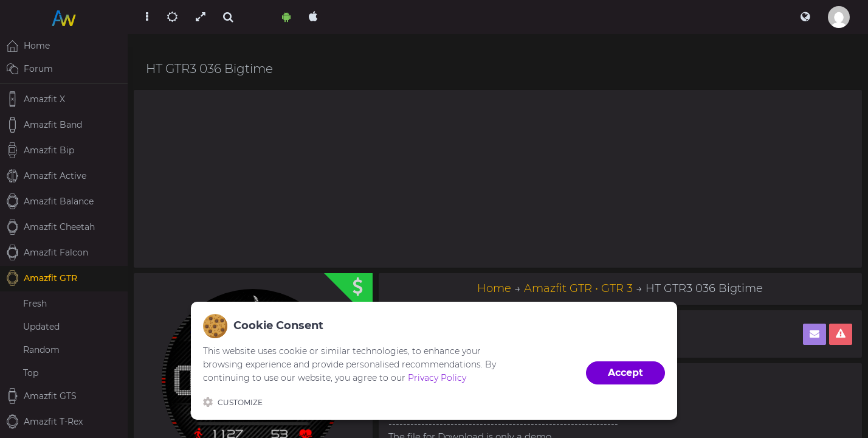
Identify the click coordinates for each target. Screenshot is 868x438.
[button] (805, 17)
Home (494, 288)
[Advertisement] (498, 179)
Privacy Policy (437, 378)
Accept (625, 373)
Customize (233, 402)
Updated (41, 327)
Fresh (35, 304)
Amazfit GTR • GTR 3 (578, 288)
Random (41, 350)
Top (31, 373)
